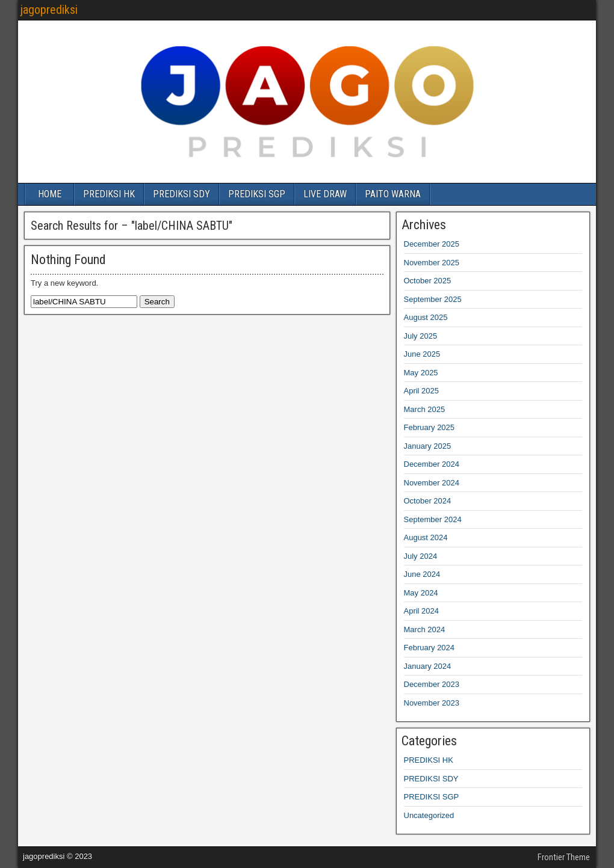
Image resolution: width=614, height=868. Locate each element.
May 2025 (421, 373)
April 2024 (422, 611)
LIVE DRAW (325, 194)
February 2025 (429, 427)
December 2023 (432, 684)
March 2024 (425, 629)
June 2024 (422, 574)
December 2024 (432, 464)
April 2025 (422, 391)
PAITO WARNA (393, 194)
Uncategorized (429, 815)
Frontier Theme (564, 857)
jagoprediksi (49, 10)
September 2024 (433, 519)
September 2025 (433, 299)
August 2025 (426, 317)
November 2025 (432, 263)
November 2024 (432, 483)
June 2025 (422, 354)
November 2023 (432, 703)
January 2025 (428, 446)
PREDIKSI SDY (181, 194)
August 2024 (426, 537)
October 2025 (428, 281)
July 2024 (421, 556)
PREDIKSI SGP (257, 194)
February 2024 (429, 648)
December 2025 (432, 244)
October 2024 (428, 501)
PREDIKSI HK (109, 194)
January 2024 (428, 666)
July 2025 (421, 336)
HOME (50, 194)
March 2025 (425, 409)
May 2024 (421, 593)
